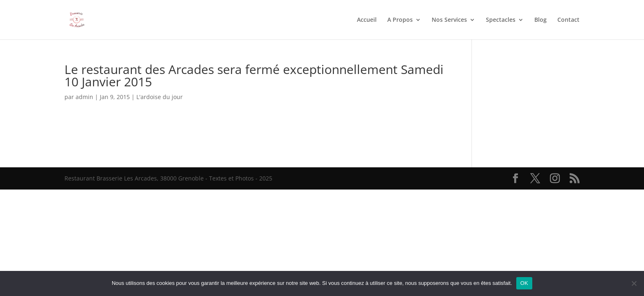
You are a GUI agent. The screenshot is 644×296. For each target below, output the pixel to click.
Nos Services (449, 20)
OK (524, 283)
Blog (540, 20)
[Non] (634, 283)
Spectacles (501, 20)
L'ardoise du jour (160, 97)
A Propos (400, 20)
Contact (568, 20)
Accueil (367, 20)
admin (84, 97)
